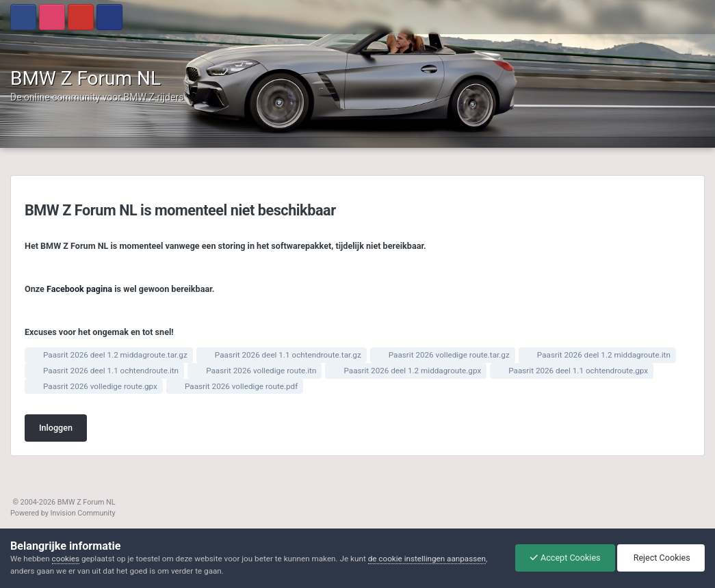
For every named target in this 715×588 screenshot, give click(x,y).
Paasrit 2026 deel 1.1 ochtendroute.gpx (578, 371)
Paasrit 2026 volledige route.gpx (100, 386)
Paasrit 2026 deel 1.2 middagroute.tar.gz (115, 355)
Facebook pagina (79, 289)
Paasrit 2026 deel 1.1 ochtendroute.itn (111, 371)
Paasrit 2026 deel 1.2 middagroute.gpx (412, 371)
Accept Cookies (565, 558)
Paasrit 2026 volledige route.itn (261, 371)
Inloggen (56, 428)
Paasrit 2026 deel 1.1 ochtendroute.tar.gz (288, 355)
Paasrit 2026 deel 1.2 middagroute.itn (604, 355)
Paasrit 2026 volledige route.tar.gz (449, 355)
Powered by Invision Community (63, 513)
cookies (66, 559)
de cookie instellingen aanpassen (427, 559)
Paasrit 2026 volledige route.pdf (241, 386)
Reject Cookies (661, 558)
